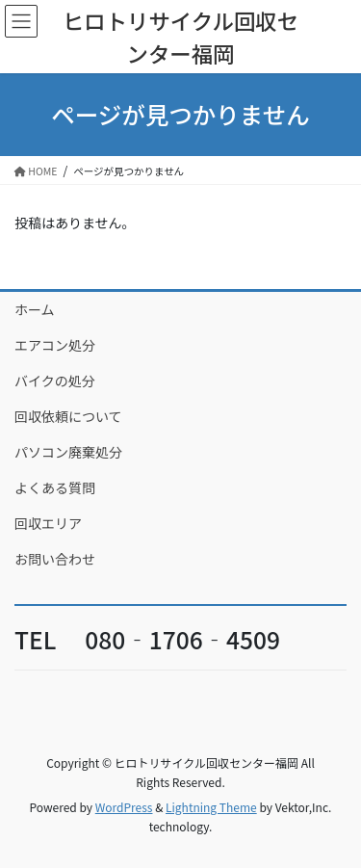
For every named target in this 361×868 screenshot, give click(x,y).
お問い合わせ (55, 559)
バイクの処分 (55, 381)
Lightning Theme (211, 807)
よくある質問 (55, 487)
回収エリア (48, 523)
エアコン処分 (55, 345)
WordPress (124, 807)
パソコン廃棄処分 (68, 452)
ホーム (35, 309)
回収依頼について (68, 416)
